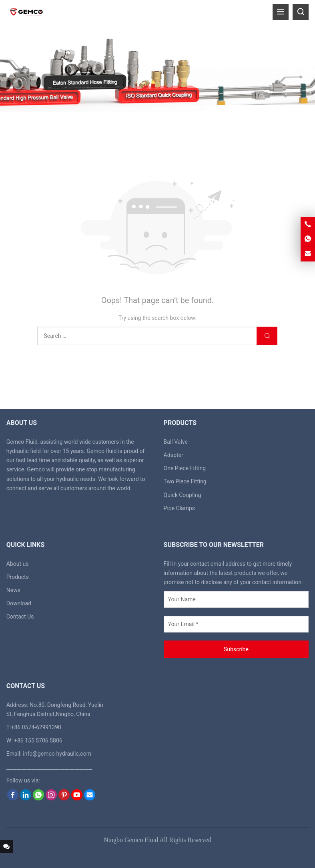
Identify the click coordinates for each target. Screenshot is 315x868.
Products (18, 577)
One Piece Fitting (185, 468)
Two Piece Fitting (185, 481)
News (13, 590)
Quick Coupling (183, 495)
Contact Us (20, 617)
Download (19, 603)
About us (18, 564)
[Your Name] (236, 599)
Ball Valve (176, 442)
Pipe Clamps (180, 508)
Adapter (174, 455)
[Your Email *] (236, 624)
